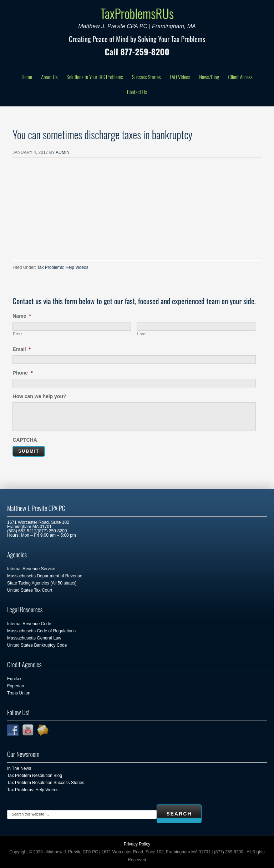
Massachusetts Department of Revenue (45, 576)
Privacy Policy (137, 844)
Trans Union (19, 693)
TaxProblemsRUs (137, 13)
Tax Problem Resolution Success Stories (46, 783)
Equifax (14, 679)
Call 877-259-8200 (137, 51)
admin (63, 152)
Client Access (240, 77)
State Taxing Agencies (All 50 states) (42, 583)
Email (22, 349)
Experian (16, 686)
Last (141, 334)
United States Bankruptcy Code (37, 645)
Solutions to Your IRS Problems (95, 77)
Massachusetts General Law (34, 638)
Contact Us (137, 92)
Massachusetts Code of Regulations (41, 631)
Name (22, 316)
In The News (19, 768)
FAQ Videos (180, 77)
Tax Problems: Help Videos (63, 267)
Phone (22, 373)
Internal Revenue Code (29, 624)
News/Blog (209, 77)
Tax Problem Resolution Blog (35, 776)
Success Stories (146, 77)
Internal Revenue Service (31, 569)
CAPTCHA (25, 440)
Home (27, 77)
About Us (49, 77)
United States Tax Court (30, 590)
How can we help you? (39, 396)
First (17, 334)
